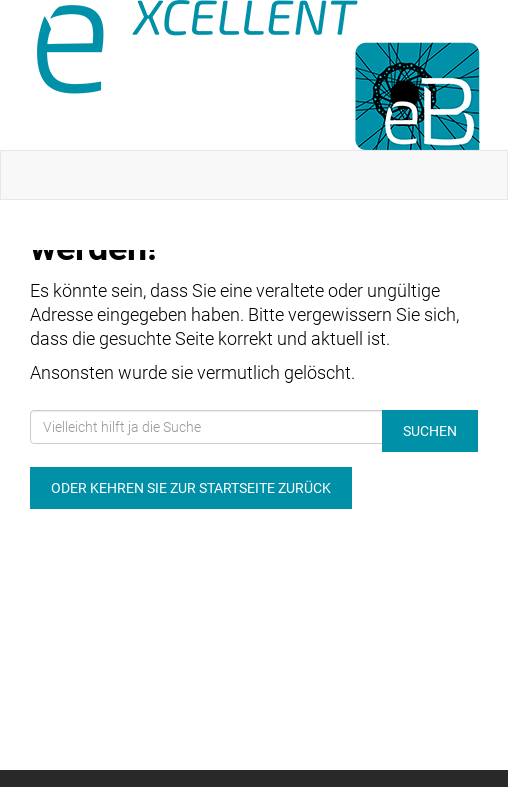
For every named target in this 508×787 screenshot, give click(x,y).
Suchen (430, 431)
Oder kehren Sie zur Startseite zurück (191, 488)
